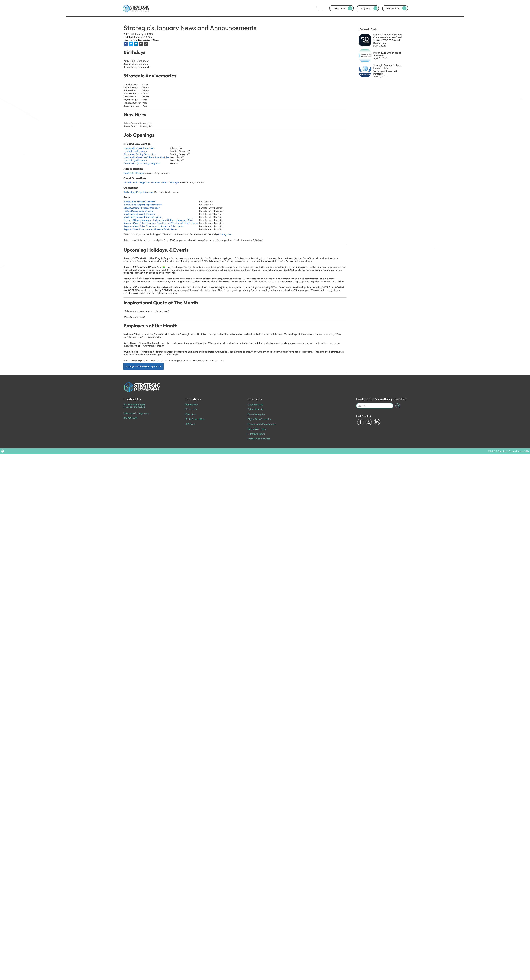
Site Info (492, 451)
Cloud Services (255, 405)
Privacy (512, 451)
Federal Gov (192, 405)
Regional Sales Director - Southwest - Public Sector (151, 229)
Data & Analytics (256, 414)
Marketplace (397, 8)
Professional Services (259, 439)
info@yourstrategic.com (136, 413)
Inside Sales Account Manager (139, 202)
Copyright (502, 451)
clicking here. (225, 234)
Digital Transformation (260, 419)
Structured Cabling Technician (139, 154)
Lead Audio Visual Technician (139, 148)
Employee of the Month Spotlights (143, 366)
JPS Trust (190, 424)
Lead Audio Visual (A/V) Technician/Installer (147, 157)
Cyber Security (255, 409)
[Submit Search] (398, 406)
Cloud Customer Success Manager (142, 208)
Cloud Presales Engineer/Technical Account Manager (152, 182)
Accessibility (523, 451)
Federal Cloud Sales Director (139, 211)
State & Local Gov (195, 419)
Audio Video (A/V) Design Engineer (142, 163)
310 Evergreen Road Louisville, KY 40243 (134, 406)
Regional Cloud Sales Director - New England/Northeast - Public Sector (161, 223)
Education (191, 414)
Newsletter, (136, 40)
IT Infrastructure (256, 434)
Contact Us (343, 8)
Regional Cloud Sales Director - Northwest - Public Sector (154, 226)
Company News (151, 40)
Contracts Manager (134, 173)
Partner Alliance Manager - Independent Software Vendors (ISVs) (158, 220)
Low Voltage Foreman (135, 151)
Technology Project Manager (139, 192)
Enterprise (191, 409)
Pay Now (370, 8)
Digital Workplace (257, 429)
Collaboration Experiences (261, 424)
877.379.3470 (130, 418)
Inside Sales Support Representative (143, 205)
